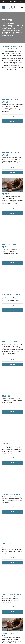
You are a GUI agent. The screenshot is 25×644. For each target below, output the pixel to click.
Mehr (12, 116)
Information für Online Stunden (12, 2)
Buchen (12, 121)
